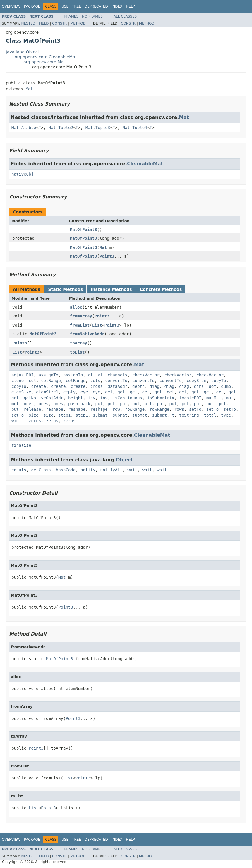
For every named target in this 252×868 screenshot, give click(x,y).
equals (19, 470)
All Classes (125, 16)
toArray (79, 343)
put (99, 404)
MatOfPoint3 (84, 230)
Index (117, 6)
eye (84, 392)
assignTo (48, 375)
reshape (55, 409)
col (32, 381)
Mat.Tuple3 (98, 128)
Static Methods (65, 289)
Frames (72, 16)
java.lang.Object (23, 52)
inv (91, 398)
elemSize (21, 392)
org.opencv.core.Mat (44, 62)
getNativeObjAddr (43, 398)
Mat (29, 89)
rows (179, 409)
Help (130, 6)
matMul (214, 398)
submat (100, 415)
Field (44, 23)
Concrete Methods (161, 289)
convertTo (116, 381)
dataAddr (118, 386)
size (34, 415)
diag (155, 386)
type (226, 415)
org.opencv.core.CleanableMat (46, 57)
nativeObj (23, 174)
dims (199, 386)
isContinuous (127, 398)
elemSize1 (47, 392)
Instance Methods (111, 289)
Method (78, 23)
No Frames (92, 16)
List (97, 325)
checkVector (146, 375)
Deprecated (96, 6)
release (32, 409)
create (38, 386)
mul (230, 398)
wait (132, 470)
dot (212, 386)
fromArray (81, 316)
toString (189, 415)
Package (32, 6)
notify (88, 470)
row (116, 409)
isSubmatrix (161, 398)
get (109, 392)
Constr (59, 23)
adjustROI (23, 375)
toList (77, 352)
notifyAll (111, 470)
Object (125, 460)
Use (65, 6)
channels (118, 375)
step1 (64, 415)
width (18, 421)
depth (138, 386)
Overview (11, 6)
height (76, 398)
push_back (79, 404)
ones (29, 404)
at (90, 375)
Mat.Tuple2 (61, 128)
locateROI (190, 398)
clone (18, 381)
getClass (41, 470)
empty (69, 392)
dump (226, 386)
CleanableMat (145, 164)
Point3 (107, 256)
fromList (80, 325)
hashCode (66, 470)
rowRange (135, 409)
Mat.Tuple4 (135, 128)
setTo (195, 409)
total (210, 415)
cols (95, 381)
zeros (35, 421)
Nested (28, 23)
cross (97, 386)
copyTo (219, 381)
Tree (77, 6)
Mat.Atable (24, 128)
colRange (51, 381)
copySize (197, 381)
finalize (21, 445)
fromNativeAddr (87, 334)
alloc (76, 307)
